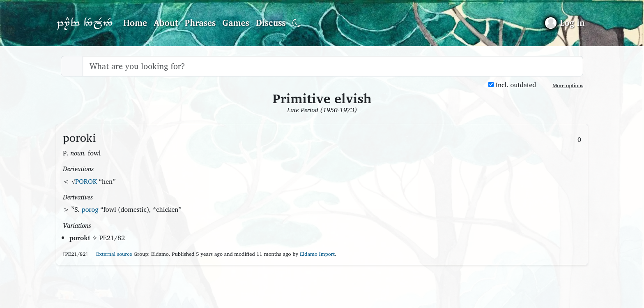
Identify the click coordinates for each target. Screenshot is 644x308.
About (166, 23)
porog (90, 209)
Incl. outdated (512, 85)
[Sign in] (565, 23)
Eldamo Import (317, 254)
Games (236, 23)
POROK (86, 181)
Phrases (200, 23)
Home (135, 23)
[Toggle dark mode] (297, 23)
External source (111, 254)
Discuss (271, 23)
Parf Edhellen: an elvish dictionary (85, 23)
